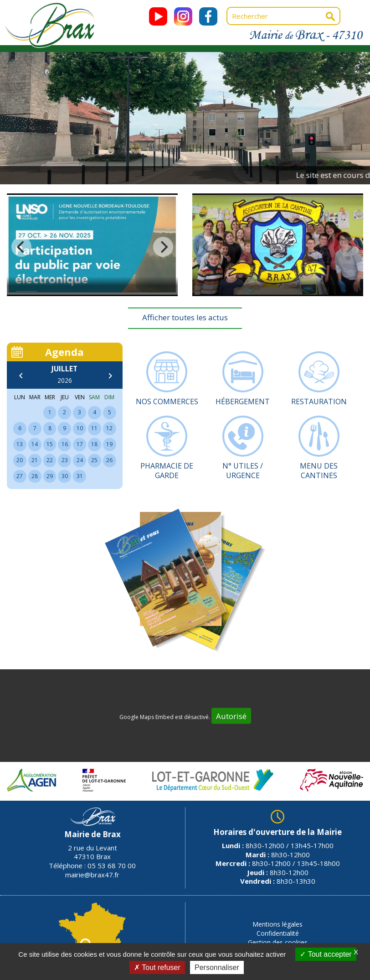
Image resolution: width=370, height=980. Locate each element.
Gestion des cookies (278, 942)
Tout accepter (326, 954)
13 (20, 444)
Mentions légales (277, 924)
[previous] (21, 247)
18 (94, 444)
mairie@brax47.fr (92, 875)
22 (50, 460)
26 (109, 460)
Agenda (64, 352)
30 (65, 476)
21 (35, 460)
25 (94, 460)
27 (20, 476)
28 (35, 476)
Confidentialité (278, 933)
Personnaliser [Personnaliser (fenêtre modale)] (217, 967)
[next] (163, 247)
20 (20, 460)
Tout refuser (157, 967)
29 (50, 476)
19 (109, 444)
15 (50, 444)
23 (65, 460)
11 (94, 428)
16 (65, 444)
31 (80, 476)
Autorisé (231, 716)
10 (80, 428)
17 (80, 444)
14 (35, 444)
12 (109, 428)
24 (80, 460)
